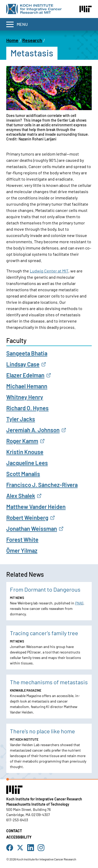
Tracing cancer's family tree (44, 633)
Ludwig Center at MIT (49, 271)
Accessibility (19, 837)
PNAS (79, 603)
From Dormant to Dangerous (45, 589)
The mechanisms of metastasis (49, 682)
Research (32, 40)
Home (12, 40)
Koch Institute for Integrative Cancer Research (44, 799)
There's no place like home (42, 731)
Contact (14, 831)
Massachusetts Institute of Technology (38, 804)
